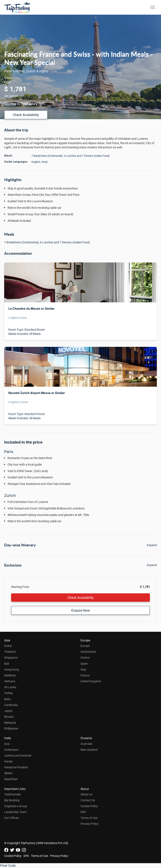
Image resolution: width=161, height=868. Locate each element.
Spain (84, 664)
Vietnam (10, 681)
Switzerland (88, 652)
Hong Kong (12, 669)
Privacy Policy (90, 824)
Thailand (10, 652)
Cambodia (11, 705)
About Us (86, 794)
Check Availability (26, 115)
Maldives (10, 675)
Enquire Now (81, 610)
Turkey (8, 693)
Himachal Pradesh (16, 767)
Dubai (8, 646)
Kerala (8, 761)
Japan (8, 711)
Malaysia (10, 722)
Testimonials (12, 794)
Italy (83, 669)
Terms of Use (89, 818)
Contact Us (88, 800)
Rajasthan (11, 779)
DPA (83, 812)
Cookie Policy (89, 806)
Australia (86, 744)
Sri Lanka (10, 687)
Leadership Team (15, 812)
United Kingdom (91, 681)
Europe (85, 646)
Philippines (11, 728)
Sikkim (8, 773)
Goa (7, 744)
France (85, 675)
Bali (7, 664)
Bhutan (9, 717)
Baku (8, 699)
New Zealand (89, 750)
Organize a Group (16, 806)
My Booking (12, 800)
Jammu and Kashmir (18, 755)
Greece (85, 657)
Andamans (11, 750)
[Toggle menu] (153, 7)
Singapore (11, 657)
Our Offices (12, 818)
